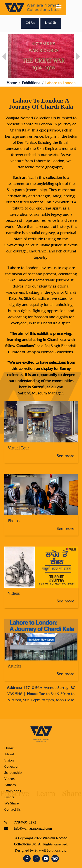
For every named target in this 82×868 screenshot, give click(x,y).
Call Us (30, 23)
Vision (9, 761)
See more (65, 456)
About (9, 755)
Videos (10, 779)
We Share (11, 804)
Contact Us (13, 810)
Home (12, 83)
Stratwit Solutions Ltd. (51, 851)
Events (9, 798)
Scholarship (13, 773)
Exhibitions (31, 83)
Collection (12, 767)
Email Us (51, 23)
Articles (10, 785)
